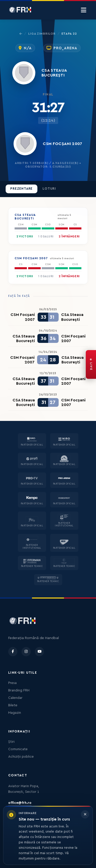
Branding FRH (19, 690)
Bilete (13, 705)
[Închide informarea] (85, 814)
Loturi (49, 189)
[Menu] (84, 10)
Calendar (15, 698)
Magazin (15, 713)
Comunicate (18, 749)
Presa (12, 683)
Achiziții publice (21, 757)
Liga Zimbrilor (42, 34)
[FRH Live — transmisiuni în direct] (91, 364)
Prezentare (21, 189)
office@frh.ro (20, 803)
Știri (11, 742)
